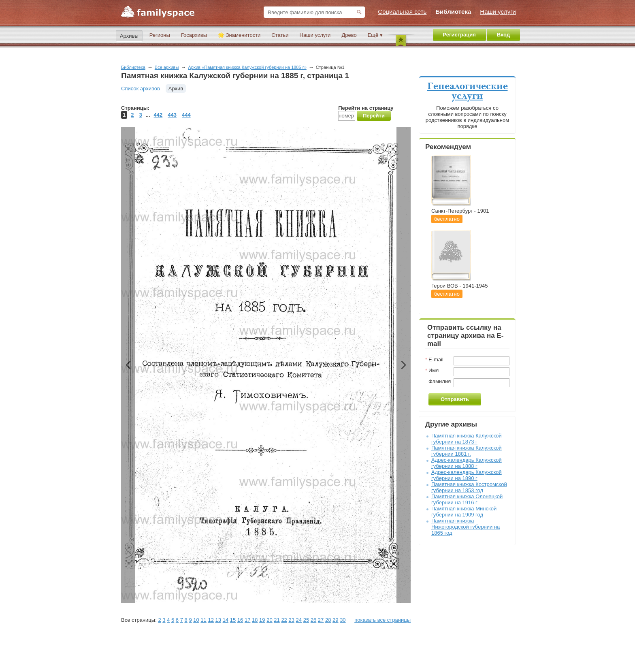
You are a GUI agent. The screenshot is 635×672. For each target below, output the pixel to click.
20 (269, 620)
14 (226, 620)
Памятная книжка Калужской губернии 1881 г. (467, 451)
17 (247, 620)
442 (158, 115)
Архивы (129, 36)
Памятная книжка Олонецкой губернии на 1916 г (467, 499)
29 (335, 620)
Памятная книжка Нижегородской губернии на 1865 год (466, 527)
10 (196, 620)
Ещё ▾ (375, 35)
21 (277, 620)
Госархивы (194, 35)
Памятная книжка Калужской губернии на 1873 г (467, 439)
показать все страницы (382, 620)
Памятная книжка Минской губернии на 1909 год (464, 512)
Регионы (160, 35)
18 (255, 620)
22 (284, 620)
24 (299, 620)
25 (306, 620)
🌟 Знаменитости (239, 35)
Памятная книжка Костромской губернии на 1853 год (469, 487)
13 (218, 620)
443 (172, 115)
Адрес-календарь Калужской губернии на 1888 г (467, 463)
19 (262, 620)
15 (233, 620)
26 (313, 620)
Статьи (280, 35)
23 (291, 620)
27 (321, 620)
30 (343, 620)
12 (211, 620)
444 (186, 115)
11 (203, 620)
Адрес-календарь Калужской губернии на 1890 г (467, 475)
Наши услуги (315, 35)
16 (240, 620)
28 (328, 620)
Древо (349, 35)
